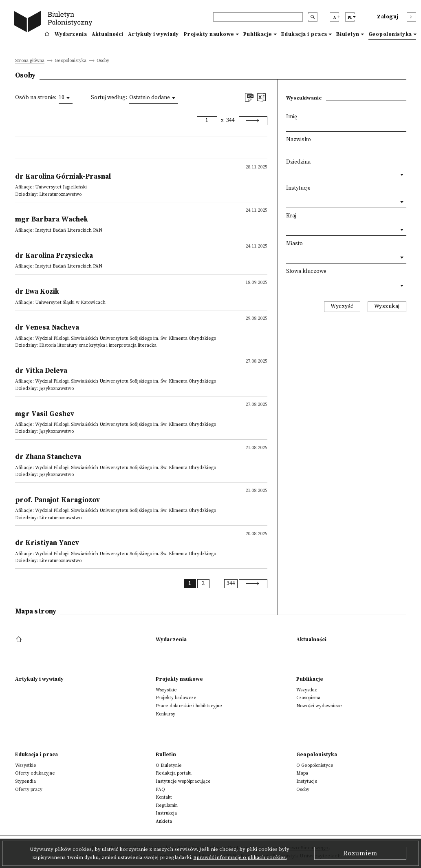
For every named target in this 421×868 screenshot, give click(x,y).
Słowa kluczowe (306, 271)
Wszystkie (166, 690)
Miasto (294, 244)
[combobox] (66, 98)
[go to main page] (55, 23)
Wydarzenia (71, 34)
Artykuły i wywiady (153, 34)
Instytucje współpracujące (183, 781)
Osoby (303, 789)
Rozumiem (360, 853)
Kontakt (164, 797)
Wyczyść (342, 307)
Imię (292, 117)
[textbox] (288, 200)
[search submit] (313, 17)
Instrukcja (166, 813)
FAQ (160, 789)
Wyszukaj (387, 307)
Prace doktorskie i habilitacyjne (189, 706)
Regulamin (167, 805)
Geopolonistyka (390, 34)
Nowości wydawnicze (319, 706)
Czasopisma (308, 698)
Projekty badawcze (176, 698)
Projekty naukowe (209, 34)
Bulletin (166, 755)
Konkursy (165, 714)
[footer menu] (20, 640)
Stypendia (25, 781)
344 (230, 121)
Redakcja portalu (174, 773)
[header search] (258, 17)
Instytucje (298, 188)
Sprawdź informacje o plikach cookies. (240, 857)
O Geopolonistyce (315, 765)
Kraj (291, 216)
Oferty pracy (29, 789)
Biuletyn (348, 34)
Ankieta (164, 821)
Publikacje (258, 34)
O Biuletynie (169, 765)
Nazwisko (299, 140)
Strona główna (30, 61)
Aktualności (107, 34)
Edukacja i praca (304, 34)
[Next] (253, 121)
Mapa (302, 773)
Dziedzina (298, 162)
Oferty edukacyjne (35, 773)
